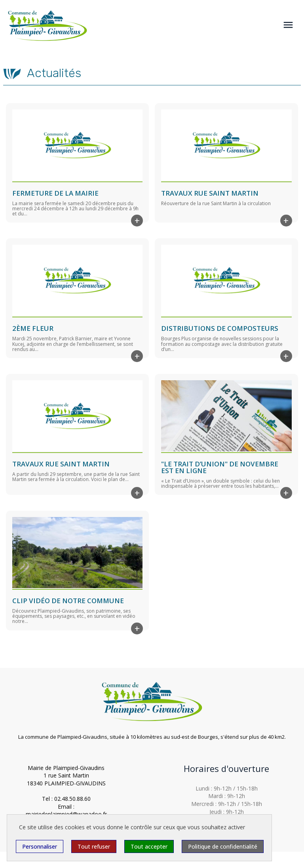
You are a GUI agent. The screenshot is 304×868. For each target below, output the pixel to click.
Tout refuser (94, 846)
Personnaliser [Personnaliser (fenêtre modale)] (40, 846)
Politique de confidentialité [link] (223, 846)
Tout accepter (149, 846)
